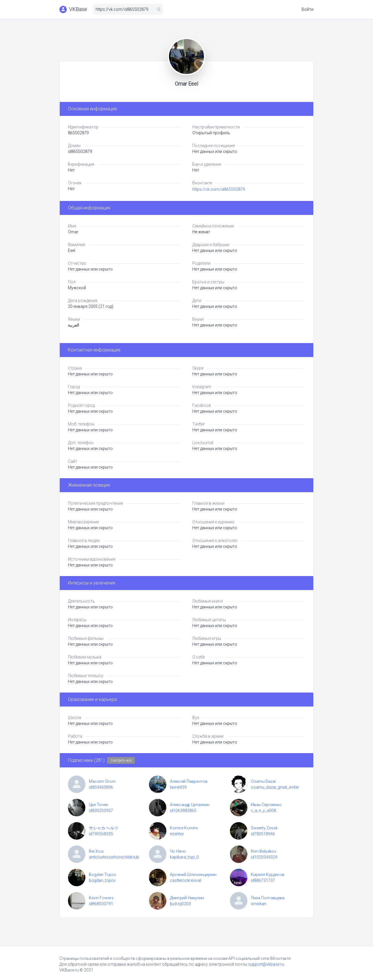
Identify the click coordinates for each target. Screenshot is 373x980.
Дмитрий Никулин (187, 898)
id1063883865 (183, 811)
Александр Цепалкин (190, 805)
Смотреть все (121, 760)
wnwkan (259, 904)
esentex (177, 834)
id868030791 (101, 904)
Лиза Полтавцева (268, 898)
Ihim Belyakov (264, 851)
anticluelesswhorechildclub (114, 857)
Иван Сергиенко (266, 805)
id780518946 (263, 834)
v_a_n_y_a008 (263, 811)
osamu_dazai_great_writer (275, 787)
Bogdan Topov (103, 875)
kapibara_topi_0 (184, 857)
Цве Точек (98, 805)
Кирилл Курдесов (268, 875)
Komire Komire (184, 828)
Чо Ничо (178, 851)
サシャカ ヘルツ (104, 828)
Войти (308, 9)
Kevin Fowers (101, 898)
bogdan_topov (102, 880)
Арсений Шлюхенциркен (193, 875)
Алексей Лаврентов (189, 781)
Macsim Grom (102, 781)
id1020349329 (264, 857)
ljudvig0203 (180, 904)
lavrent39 (178, 787)
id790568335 (101, 834)
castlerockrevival (185, 880)
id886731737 (263, 880)
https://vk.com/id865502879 (219, 189)
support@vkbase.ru (266, 964)
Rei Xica (96, 851)
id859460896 (101, 787)
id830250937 (101, 811)
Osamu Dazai (263, 781)
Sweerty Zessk (264, 828)
